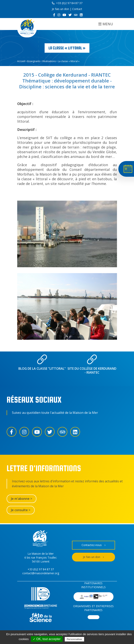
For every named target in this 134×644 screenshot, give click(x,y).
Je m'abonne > (22, 499)
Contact (77, 9)
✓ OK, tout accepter (47, 639)
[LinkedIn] (81, 15)
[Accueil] (27, 28)
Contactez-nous (94, 545)
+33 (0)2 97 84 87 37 (67, 3)
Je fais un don (60, 9)
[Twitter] (70, 15)
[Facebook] (54, 15)
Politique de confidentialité (102, 639)
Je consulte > (21, 510)
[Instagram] (59, 15)
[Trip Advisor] (76, 15)
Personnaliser (75, 639)
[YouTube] (64, 15)
